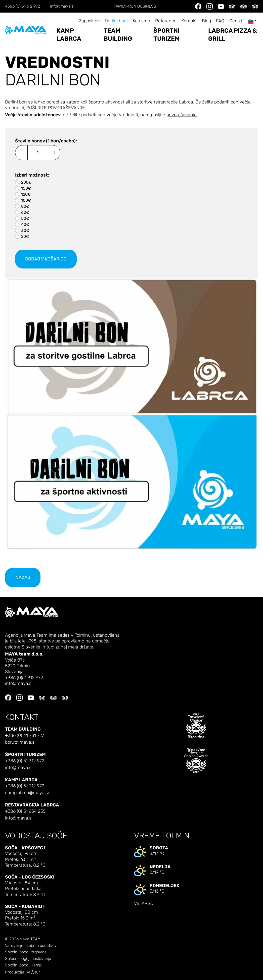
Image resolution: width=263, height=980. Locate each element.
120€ (26, 194)
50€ (25, 218)
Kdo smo (141, 21)
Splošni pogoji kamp (23, 965)
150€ (26, 188)
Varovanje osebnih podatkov (31, 946)
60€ (25, 212)
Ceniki (236, 21)
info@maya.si (62, 6)
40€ (25, 224)
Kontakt (189, 21)
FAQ (220, 21)
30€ (25, 230)
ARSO (147, 904)
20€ (25, 236)
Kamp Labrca (69, 35)
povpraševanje (182, 115)
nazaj (23, 578)
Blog (206, 21)
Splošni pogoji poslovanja (28, 959)
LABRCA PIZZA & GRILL (233, 35)
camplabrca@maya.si (27, 793)
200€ (26, 182)
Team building (118, 35)
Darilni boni (116, 21)
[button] (131, 414)
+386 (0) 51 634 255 (25, 811)
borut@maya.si (20, 742)
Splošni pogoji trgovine (26, 952)
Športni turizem (167, 35)
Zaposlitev (89, 21)
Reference (166, 21)
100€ (26, 200)
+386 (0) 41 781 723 (25, 736)
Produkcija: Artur (23, 972)
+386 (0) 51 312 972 (23, 6)
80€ (25, 206)
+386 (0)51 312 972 (24, 678)
